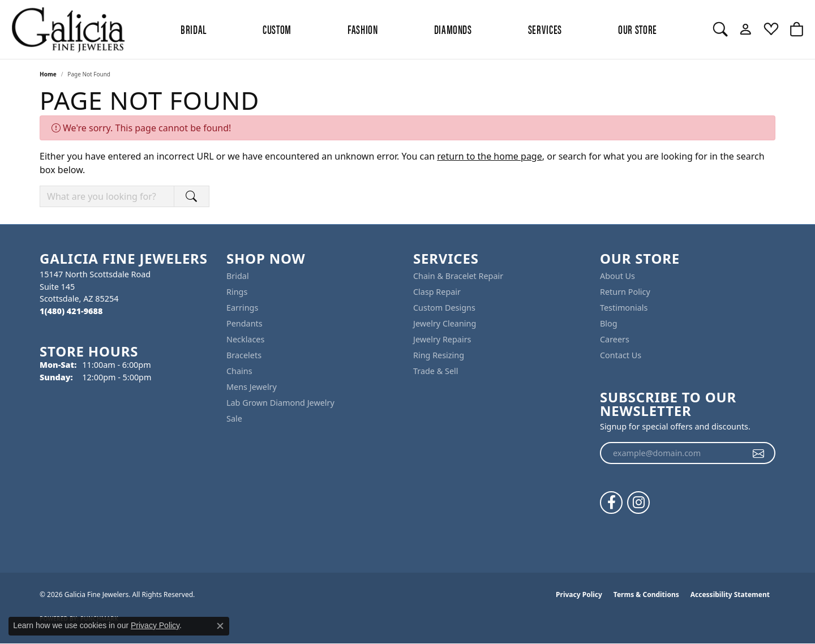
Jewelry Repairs (442, 339)
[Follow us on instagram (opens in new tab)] (638, 503)
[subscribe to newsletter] (759, 453)
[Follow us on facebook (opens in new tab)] (611, 503)
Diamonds (453, 29)
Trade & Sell (436, 371)
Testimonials (624, 308)
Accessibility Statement (730, 594)
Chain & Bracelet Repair (458, 276)
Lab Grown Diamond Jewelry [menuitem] (280, 403)
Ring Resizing (439, 355)
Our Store (638, 29)
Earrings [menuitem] (242, 308)
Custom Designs (444, 308)
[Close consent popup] (220, 626)
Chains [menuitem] (239, 371)
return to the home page (490, 156)
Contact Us (621, 355)
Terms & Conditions (646, 594)
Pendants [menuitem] (244, 323)
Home (48, 74)
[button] (720, 29)
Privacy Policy (579, 594)
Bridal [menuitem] (238, 276)
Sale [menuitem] (234, 418)
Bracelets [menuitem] (244, 355)
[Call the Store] (71, 311)
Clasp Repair (437, 292)
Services (545, 29)
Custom (277, 29)
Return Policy (625, 292)
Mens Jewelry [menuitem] (252, 387)
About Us (617, 276)
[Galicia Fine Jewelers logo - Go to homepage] (68, 29)
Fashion (363, 29)
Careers (615, 339)
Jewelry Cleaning (445, 323)
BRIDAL (194, 29)
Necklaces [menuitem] (245, 339)
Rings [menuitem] (237, 292)
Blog (609, 323)
